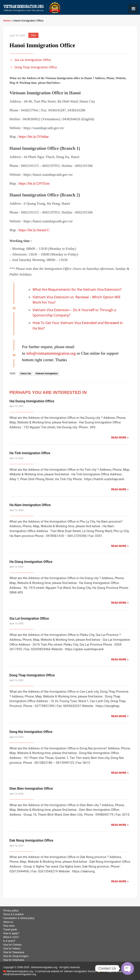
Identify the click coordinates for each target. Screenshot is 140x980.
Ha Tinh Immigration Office (30, 453)
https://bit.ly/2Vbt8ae (34, 137)
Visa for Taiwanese (14, 952)
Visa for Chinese (12, 945)
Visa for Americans (14, 960)
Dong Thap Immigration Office (33, 67)
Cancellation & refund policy (19, 918)
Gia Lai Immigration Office (30, 60)
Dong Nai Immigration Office (31, 732)
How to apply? (11, 933)
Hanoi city (26, 374)
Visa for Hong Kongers (16, 956)
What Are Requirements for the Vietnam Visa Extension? (77, 289)
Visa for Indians (12, 949)
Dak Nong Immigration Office (31, 840)
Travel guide (10, 930)
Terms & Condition (13, 914)
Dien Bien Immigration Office (31, 789)
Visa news (9, 926)
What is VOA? (11, 937)
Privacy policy (11, 911)
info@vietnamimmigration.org (51, 353)
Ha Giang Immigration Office (31, 562)
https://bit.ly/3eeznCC (34, 230)
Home (7, 21)
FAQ (34, 35)
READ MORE (119, 437)
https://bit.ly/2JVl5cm (34, 183)
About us (8, 922)
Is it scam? (9, 941)
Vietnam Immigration (47, 374)
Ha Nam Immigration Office (30, 505)
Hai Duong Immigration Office (32, 401)
